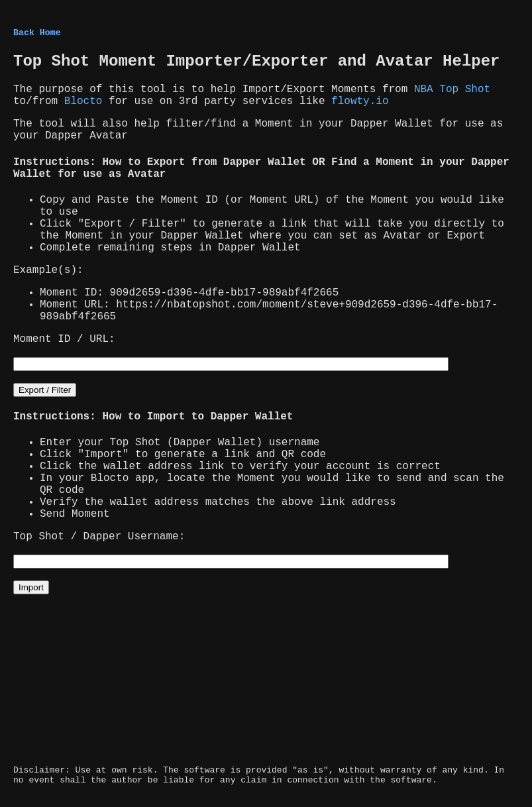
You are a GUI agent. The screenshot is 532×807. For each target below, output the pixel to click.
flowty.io (360, 101)
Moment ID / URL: (64, 339)
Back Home (37, 33)
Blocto (83, 101)
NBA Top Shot (452, 89)
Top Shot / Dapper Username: (99, 537)
